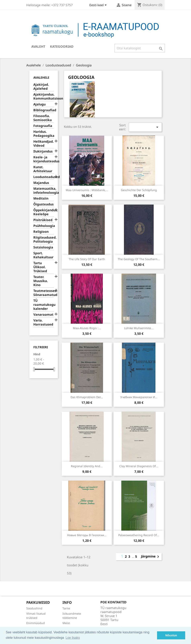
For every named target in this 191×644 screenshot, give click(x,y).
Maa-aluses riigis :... (87, 328)
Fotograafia (43, 126)
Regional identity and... (87, 466)
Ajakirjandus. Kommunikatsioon (44, 96)
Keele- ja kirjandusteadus (44, 159)
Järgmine (151, 557)
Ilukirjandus (43, 151)
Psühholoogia (44, 226)
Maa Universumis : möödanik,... (87, 190)
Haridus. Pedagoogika (44, 134)
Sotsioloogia (43, 247)
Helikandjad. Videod (44, 144)
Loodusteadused (44, 177)
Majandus (41, 183)
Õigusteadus (43, 204)
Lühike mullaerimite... (139, 328)
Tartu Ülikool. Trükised (40, 267)
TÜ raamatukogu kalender (44, 305)
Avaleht (38, 46)
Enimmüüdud (36, 623)
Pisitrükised (43, 220)
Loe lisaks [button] (73, 638)
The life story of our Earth (87, 259)
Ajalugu (39, 104)
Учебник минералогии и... (139, 397)
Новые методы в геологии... (87, 535)
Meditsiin (41, 198)
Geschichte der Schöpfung (139, 190)
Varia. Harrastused (43, 322)
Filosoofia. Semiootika (43, 118)
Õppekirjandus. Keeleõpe (44, 212)
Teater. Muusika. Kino (41, 281)
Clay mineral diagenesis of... (139, 466)
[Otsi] (140, 48)
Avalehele (41, 77)
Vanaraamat (43, 315)
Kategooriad (62, 46)
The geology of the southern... (139, 259)
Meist (66, 623)
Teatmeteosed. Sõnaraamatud (44, 293)
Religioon (41, 232)
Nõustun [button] (171, 635)
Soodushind (34, 608)
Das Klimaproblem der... (87, 397)
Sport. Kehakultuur (43, 255)
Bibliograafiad (44, 110)
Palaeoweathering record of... (139, 535)
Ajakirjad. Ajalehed (41, 87)
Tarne (66, 608)
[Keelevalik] (99, 5)
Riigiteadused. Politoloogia (44, 240)
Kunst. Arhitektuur (43, 169)
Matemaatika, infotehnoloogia (44, 191)
